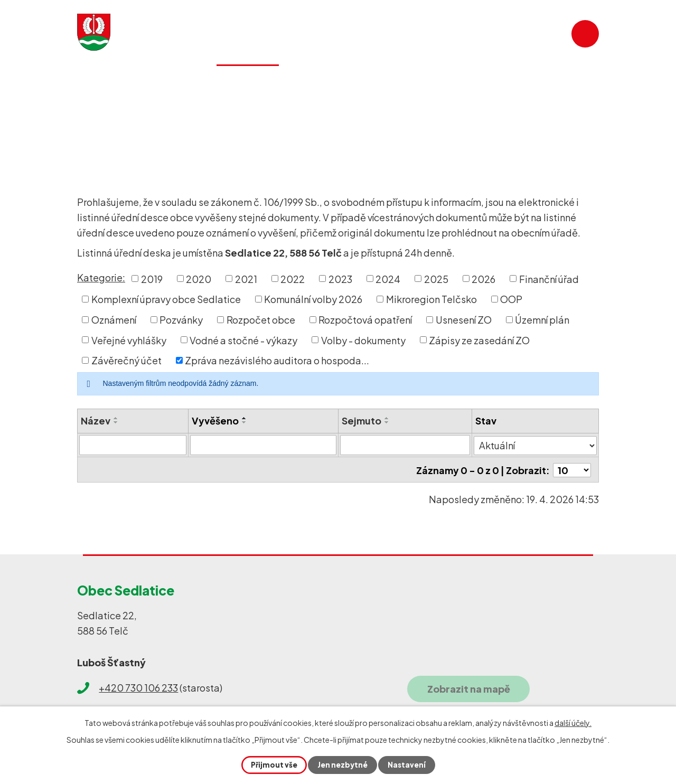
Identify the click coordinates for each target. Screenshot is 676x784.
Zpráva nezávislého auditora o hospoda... (277, 360)
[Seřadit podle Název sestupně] (116, 422)
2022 (293, 278)
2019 (152, 278)
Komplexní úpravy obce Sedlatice (166, 299)
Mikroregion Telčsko (431, 299)
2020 (199, 278)
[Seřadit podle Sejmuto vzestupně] (388, 418)
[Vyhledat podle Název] (133, 445)
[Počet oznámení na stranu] (572, 469)
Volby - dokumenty (363, 340)
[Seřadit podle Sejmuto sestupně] (388, 422)
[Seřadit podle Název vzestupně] (116, 418)
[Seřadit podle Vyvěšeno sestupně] (245, 422)
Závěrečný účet (126, 360)
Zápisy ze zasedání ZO (479, 340)
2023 (340, 278)
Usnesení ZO (464, 320)
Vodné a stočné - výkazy (243, 340)
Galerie (446, 82)
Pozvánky (181, 320)
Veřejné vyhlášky (129, 340)
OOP (511, 299)
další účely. (573, 722)
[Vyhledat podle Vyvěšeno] (264, 445)
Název (96, 421)
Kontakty (560, 82)
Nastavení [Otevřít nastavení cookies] (407, 764)
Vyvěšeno (215, 421)
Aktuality (168, 82)
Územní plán (542, 320)
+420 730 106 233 (138, 686)
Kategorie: (101, 277)
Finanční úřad (549, 278)
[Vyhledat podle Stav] (536, 445)
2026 (483, 278)
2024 (388, 278)
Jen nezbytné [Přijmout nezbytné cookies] (342, 764)
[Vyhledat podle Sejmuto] (406, 445)
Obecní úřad (144, 125)
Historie (383, 82)
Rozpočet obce (261, 320)
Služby (321, 82)
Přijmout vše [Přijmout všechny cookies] (273, 764)
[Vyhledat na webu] (531, 34)
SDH (500, 82)
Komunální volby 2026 (313, 299)
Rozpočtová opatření (365, 320)
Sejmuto (362, 421)
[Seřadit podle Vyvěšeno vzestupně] (245, 418)
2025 (436, 278)
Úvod (93, 125)
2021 (246, 278)
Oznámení (114, 320)
